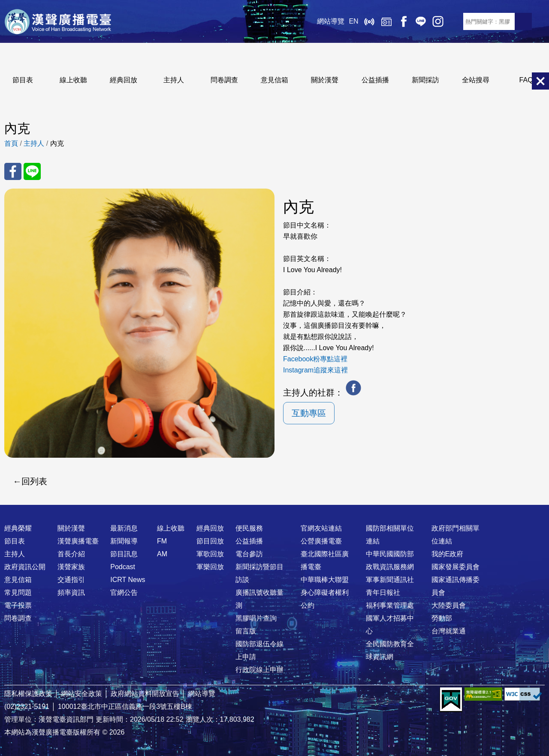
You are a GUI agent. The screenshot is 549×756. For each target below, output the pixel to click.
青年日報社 (383, 592)
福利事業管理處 (390, 605)
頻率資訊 (71, 592)
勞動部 (442, 618)
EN (353, 21)
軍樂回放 (210, 567)
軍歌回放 (210, 554)
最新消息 (124, 528)
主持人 (174, 80)
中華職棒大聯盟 (325, 580)
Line (420, 21)
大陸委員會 (449, 605)
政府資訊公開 (25, 567)
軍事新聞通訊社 (390, 580)
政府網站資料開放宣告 (145, 694)
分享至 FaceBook (13, 171)
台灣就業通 (449, 631)
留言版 (246, 631)
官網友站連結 (321, 528)
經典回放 (386, 21)
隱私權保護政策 (28, 694)
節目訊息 (124, 554)
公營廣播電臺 (321, 541)
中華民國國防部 (390, 554)
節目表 (23, 80)
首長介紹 (71, 554)
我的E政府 (448, 554)
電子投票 (18, 605)
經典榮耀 (18, 528)
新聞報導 (124, 541)
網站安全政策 (81, 694)
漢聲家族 (71, 567)
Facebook (403, 21)
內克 (57, 143)
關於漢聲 (325, 80)
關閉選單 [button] (540, 81)
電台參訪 (249, 554)
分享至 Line (32, 171)
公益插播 (375, 80)
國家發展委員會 (455, 567)
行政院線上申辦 (259, 670)
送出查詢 (523, 21)
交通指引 (71, 580)
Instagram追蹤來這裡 (315, 370)
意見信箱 (274, 80)
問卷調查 (224, 80)
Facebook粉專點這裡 (315, 359)
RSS (455, 21)
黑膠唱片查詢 (256, 618)
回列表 (34, 481)
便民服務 (249, 528)
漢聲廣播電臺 (58, 21)
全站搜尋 (476, 80)
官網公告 (124, 592)
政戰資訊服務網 (390, 567)
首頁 (11, 143)
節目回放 (210, 541)
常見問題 (18, 592)
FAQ (526, 80)
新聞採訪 (425, 80)
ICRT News (128, 580)
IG (437, 21)
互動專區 (309, 413)
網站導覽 (331, 21)
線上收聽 (369, 21)
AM (162, 554)
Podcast (123, 567)
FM (162, 541)
